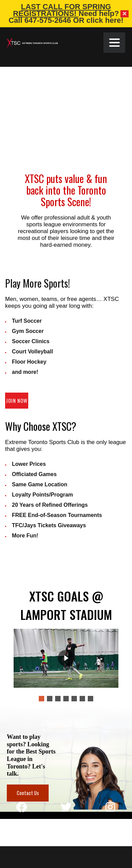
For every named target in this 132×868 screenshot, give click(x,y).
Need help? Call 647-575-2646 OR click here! (66, 17)
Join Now (17, 400)
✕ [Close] (125, 14)
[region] (66, 759)
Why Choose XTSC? (41, 426)
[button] (42, 699)
